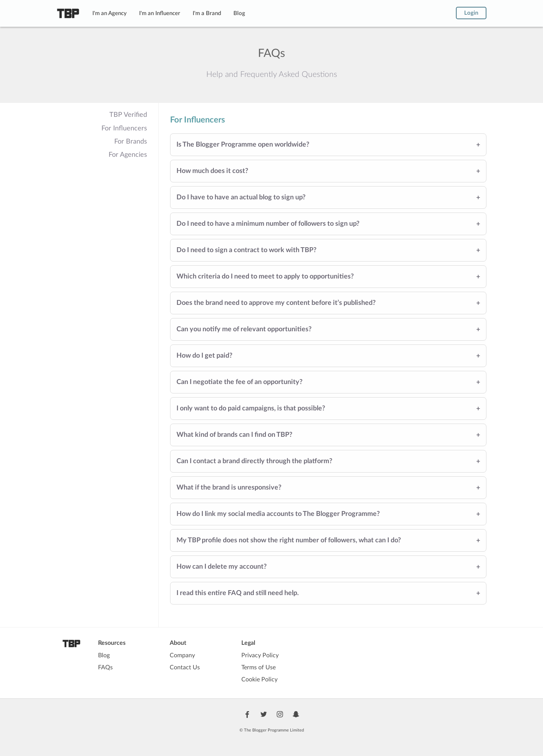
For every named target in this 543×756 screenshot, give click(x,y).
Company (182, 655)
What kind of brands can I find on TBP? (234, 435)
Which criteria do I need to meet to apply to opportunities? (265, 277)
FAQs (105, 667)
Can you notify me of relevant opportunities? (244, 329)
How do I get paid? (204, 356)
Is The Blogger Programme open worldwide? (243, 145)
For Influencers (124, 129)
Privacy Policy (260, 655)
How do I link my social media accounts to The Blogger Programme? (278, 514)
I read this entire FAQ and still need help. (238, 593)
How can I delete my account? (222, 567)
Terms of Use (258, 667)
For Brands (131, 142)
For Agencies (128, 155)
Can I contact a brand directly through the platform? (254, 461)
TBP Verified (128, 115)
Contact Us (185, 667)
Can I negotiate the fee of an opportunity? (239, 382)
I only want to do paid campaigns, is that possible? (251, 409)
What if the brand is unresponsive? (229, 488)
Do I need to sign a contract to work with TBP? (246, 250)
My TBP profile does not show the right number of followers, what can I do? (289, 540)
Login (471, 13)
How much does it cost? (212, 171)
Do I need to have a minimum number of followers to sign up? (268, 224)
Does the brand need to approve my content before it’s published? (276, 303)
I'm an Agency (110, 13)
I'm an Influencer (160, 13)
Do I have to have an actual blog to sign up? (241, 197)
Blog (239, 13)
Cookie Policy (259, 679)
